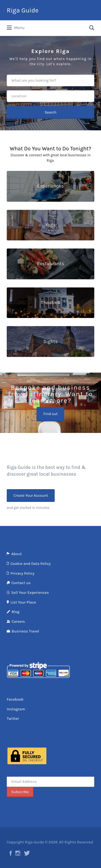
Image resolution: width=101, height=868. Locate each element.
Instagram (16, 709)
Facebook (15, 699)
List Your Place (23, 602)
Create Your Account (31, 496)
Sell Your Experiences (30, 593)
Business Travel (25, 631)
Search (50, 112)
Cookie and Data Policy (31, 564)
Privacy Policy (22, 573)
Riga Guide (23, 10)
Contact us (21, 583)
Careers (18, 622)
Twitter (13, 719)
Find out (50, 414)
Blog (15, 612)
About (17, 554)
